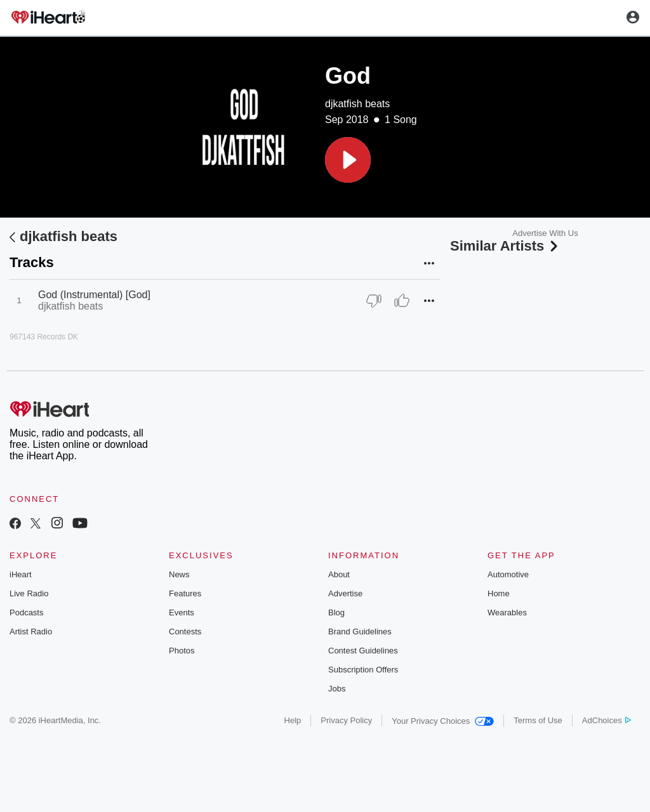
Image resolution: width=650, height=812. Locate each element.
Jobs (337, 689)
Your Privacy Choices (443, 721)
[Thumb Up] (402, 301)
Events (182, 612)
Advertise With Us (545, 233)
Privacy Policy (346, 720)
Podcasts (26, 612)
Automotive (508, 574)
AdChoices (607, 720)
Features (185, 593)
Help (293, 720)
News (179, 574)
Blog (336, 612)
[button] (348, 160)
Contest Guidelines (363, 651)
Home (499, 593)
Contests (185, 632)
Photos (182, 651)
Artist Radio (31, 632)
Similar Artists (505, 246)
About (339, 574)
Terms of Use (538, 720)
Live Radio (29, 593)
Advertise (345, 593)
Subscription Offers (363, 670)
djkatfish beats (357, 104)
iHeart (21, 574)
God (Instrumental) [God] (94, 295)
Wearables (507, 612)
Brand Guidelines (360, 632)
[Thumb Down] (374, 301)
